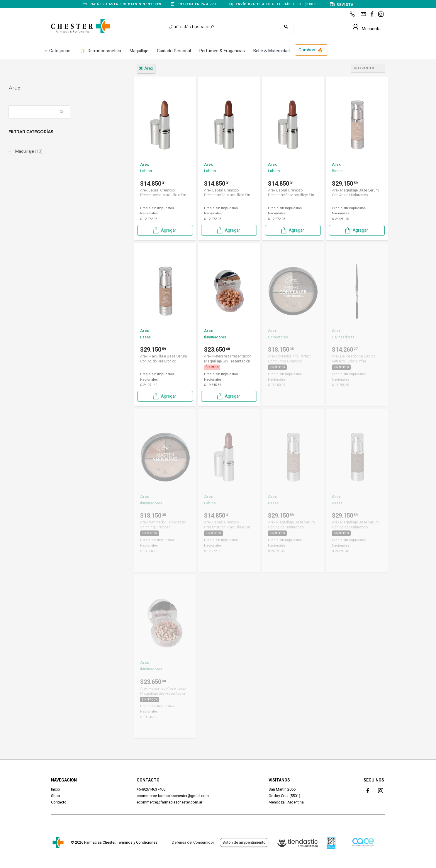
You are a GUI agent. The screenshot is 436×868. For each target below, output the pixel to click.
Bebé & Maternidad (272, 51)
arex (146, 68)
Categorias (57, 51)
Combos (311, 50)
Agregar (164, 230)
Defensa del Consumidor (193, 842)
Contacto (59, 802)
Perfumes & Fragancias (222, 51)
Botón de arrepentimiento (244, 842)
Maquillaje (139, 51)
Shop (56, 796)
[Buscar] (224, 27)
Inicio (56, 789)
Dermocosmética (101, 51)
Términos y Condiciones (137, 842)
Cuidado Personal (174, 51)
